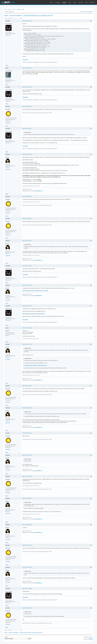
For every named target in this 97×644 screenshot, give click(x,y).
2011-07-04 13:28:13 (27, 567)
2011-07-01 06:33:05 (27, 197)
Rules (10, 9)
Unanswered (90, 12)
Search (14, 9)
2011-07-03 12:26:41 (27, 433)
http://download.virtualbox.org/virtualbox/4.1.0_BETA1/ (35, 291)
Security (81, 2)
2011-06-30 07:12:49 (27, 87)
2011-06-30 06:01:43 (27, 68)
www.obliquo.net (38, 191)
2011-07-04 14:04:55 (27, 608)
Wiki (70, 2)
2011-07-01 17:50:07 (27, 306)
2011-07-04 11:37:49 (27, 545)
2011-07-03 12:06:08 (27, 408)
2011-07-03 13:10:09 (27, 476)
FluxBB (91, 639)
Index (6, 9)
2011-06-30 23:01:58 (27, 154)
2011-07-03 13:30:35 (27, 498)
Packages (58, 2)
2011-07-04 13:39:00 (27, 589)
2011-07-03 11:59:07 (27, 386)
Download (92, 2)
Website (8, 123)
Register (19, 9)
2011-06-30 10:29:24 (27, 106)
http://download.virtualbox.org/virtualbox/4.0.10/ (34, 314)
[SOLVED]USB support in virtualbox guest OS (38, 16)
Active (85, 12)
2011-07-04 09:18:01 (27, 525)
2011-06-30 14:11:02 (27, 129)
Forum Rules (25, 60)
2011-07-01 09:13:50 (27, 241)
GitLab (75, 2)
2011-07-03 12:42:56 (27, 455)
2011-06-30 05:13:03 (27, 21)
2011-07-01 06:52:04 (27, 219)
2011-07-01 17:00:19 (27, 285)
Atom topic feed (89, 637)
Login (23, 9)
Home (51, 2)
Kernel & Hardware (16, 16)
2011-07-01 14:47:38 (27, 266)
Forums (64, 2)
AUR (86, 2)
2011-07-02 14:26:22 (27, 328)
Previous (10, 18)
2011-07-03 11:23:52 (27, 344)
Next (21, 18)
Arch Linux (8, 2)
